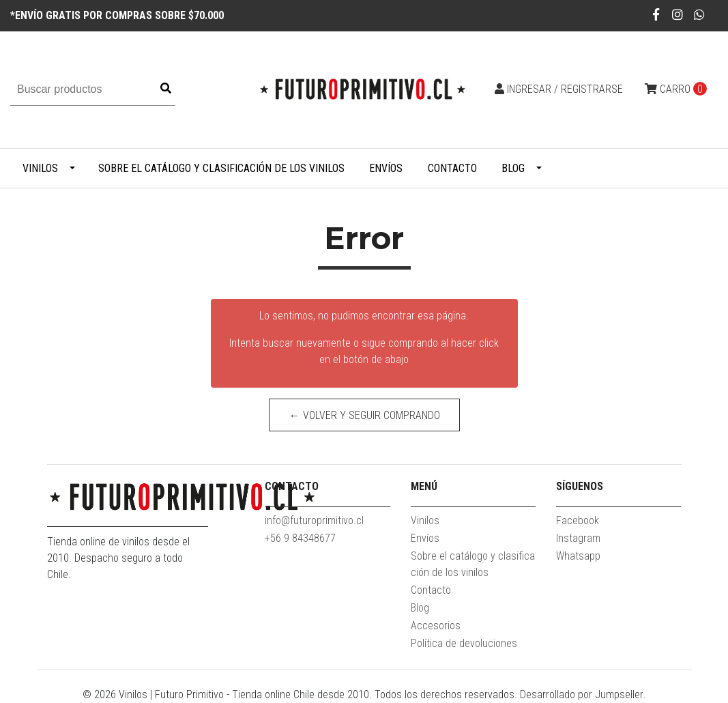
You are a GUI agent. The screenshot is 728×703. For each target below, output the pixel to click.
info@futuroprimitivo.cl (314, 520)
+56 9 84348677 (300, 538)
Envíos (386, 168)
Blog (513, 168)
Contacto (452, 168)
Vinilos (40, 168)
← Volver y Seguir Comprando (364, 415)
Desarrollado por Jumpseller (582, 694)
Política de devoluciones (464, 643)
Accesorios (436, 626)
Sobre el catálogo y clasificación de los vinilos (221, 168)
